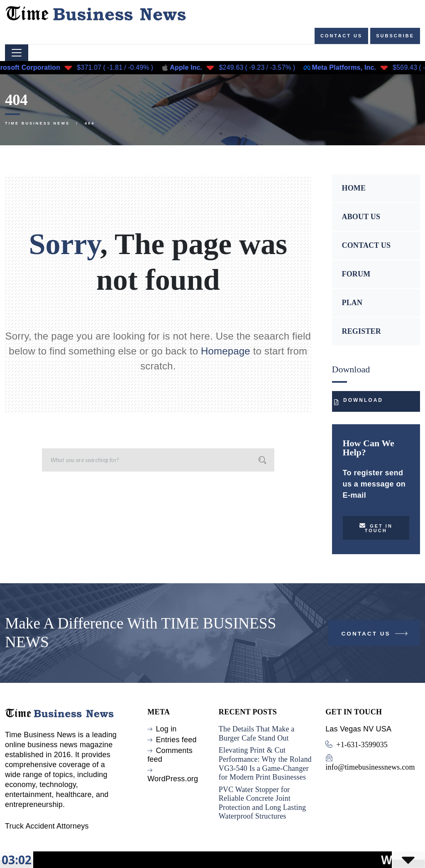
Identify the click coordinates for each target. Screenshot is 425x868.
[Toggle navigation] (17, 53)
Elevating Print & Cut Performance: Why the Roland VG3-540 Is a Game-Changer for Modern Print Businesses (265, 764)
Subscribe (395, 36)
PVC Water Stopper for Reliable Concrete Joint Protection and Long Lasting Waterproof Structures (262, 803)
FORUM (356, 274)
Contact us (341, 36)
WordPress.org (173, 779)
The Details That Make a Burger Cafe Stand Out (257, 734)
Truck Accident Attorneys (47, 826)
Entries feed (176, 740)
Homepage (226, 351)
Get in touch (376, 528)
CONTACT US (366, 245)
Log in (166, 729)
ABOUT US (361, 217)
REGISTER (361, 331)
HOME (354, 188)
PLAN (352, 303)
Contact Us (375, 635)
